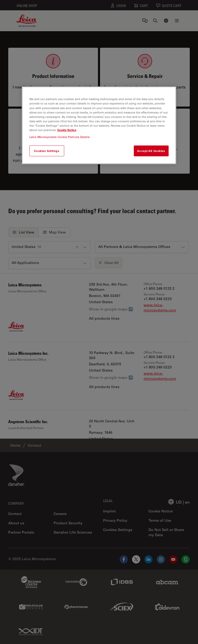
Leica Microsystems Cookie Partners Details (60, 137)
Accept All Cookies (151, 151)
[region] (99, 125)
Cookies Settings (47, 151)
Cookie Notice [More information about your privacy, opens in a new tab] (67, 130)
